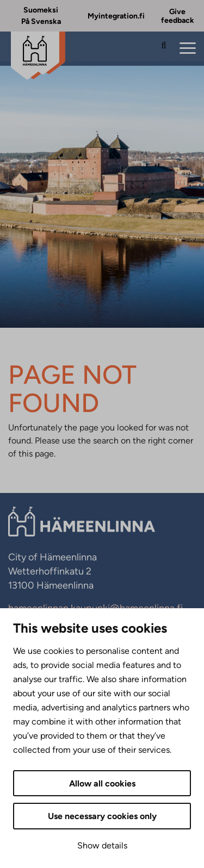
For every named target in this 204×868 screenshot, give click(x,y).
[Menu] (188, 49)
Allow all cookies (102, 783)
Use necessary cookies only (102, 816)
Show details (102, 845)
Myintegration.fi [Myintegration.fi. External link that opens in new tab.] (116, 16)
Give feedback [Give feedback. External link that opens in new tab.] (178, 16)
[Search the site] (164, 49)
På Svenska (41, 21)
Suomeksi (41, 10)
